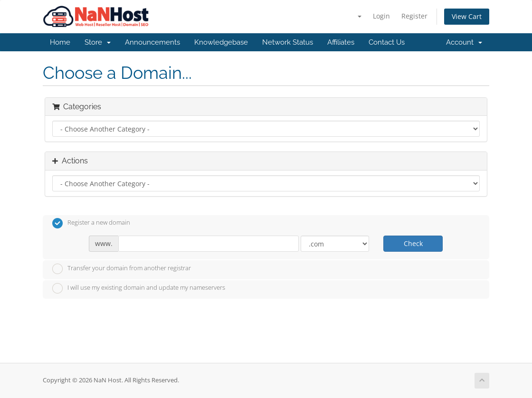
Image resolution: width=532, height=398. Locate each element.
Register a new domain (91, 223)
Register (414, 16)
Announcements (152, 42)
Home (60, 42)
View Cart (467, 16)
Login (381, 16)
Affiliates (341, 42)
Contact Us (387, 42)
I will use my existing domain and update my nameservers (139, 288)
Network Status (288, 42)
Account (464, 42)
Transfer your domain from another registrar (122, 269)
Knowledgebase (221, 42)
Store (98, 42)
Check (413, 243)
